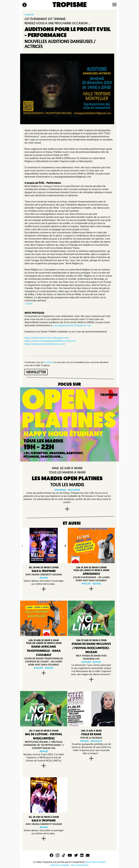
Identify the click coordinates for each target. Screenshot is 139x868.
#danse (44, 578)
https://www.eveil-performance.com (45, 344)
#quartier (74, 490)
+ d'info (29, 303)
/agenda (29, 14)
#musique (60, 490)
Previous (22, 545)
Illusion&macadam (96, 862)
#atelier (86, 584)
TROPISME (70, 5)
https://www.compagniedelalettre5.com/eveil (50, 341)
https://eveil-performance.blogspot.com (47, 338)
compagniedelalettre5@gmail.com (72, 325)
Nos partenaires (80, 865)
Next (65, 545)
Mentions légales (60, 865)
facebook (49, 362)
